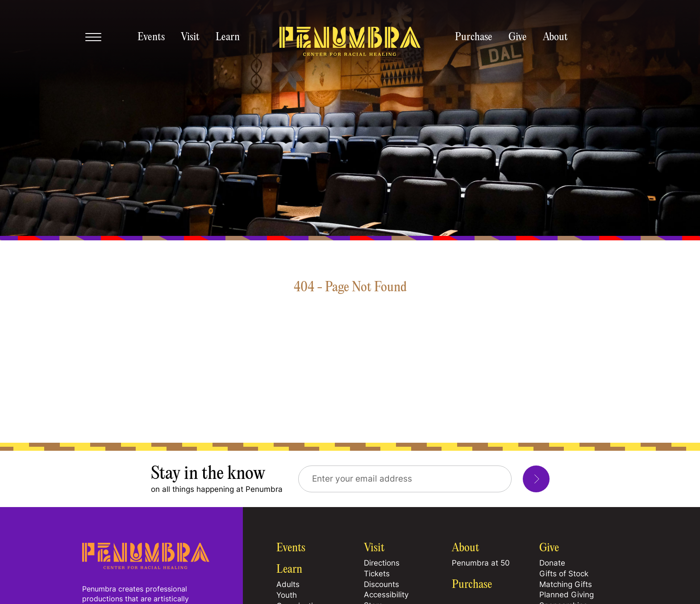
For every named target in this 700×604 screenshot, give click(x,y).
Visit (190, 38)
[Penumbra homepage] (350, 42)
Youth (287, 595)
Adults (288, 584)
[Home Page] (146, 567)
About (555, 38)
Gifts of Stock (564, 574)
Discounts (381, 584)
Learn (228, 38)
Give (518, 38)
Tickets (377, 574)
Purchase (474, 38)
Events (151, 38)
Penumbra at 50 (481, 563)
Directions (382, 563)
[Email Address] (405, 479)
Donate (552, 563)
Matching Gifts (566, 584)
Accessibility (386, 595)
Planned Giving (567, 595)
